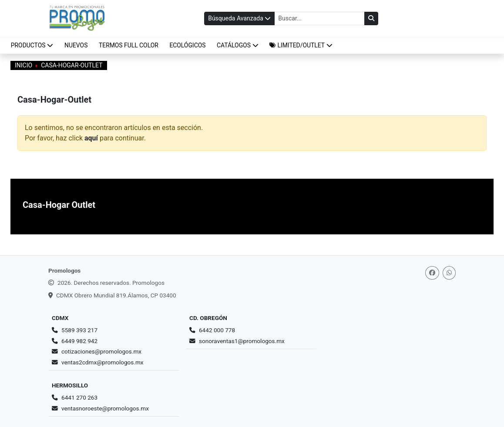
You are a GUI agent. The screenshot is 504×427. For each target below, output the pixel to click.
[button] (301, 45)
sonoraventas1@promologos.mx (242, 341)
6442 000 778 (217, 330)
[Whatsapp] (449, 273)
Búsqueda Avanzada (239, 18)
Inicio (24, 65)
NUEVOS (76, 45)
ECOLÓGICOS (187, 45)
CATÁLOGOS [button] (238, 45)
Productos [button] (32, 45)
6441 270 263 (79, 397)
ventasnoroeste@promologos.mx (105, 408)
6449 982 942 (79, 341)
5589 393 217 (79, 330)
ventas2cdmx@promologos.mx (102, 362)
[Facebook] (432, 273)
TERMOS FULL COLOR (129, 45)
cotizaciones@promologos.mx (101, 351)
